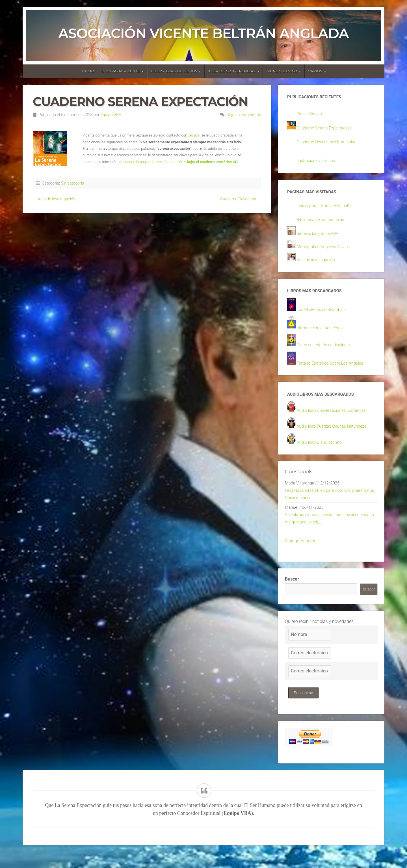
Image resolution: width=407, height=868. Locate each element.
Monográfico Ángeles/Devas (325, 251)
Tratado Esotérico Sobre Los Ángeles (333, 370)
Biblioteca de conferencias (323, 223)
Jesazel (194, 135)
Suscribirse (304, 706)
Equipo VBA (111, 115)
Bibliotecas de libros (174, 71)
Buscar (292, 593)
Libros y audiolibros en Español (327, 209)
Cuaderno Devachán (238, 199)
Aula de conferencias (232, 71)
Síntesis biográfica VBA (320, 237)
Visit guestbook (300, 554)
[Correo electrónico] (310, 666)
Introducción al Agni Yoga (322, 334)
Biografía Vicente (121, 71)
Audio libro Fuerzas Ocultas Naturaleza (335, 435)
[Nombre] (310, 648)
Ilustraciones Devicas (318, 162)
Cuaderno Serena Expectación (326, 129)
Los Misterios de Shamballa (324, 315)
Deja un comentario (244, 115)
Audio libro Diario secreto (322, 451)
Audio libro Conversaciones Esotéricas (335, 418)
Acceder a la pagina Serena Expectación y (179, 162)
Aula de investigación (57, 199)
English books (310, 115)
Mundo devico (282, 71)
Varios (315, 71)
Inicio (88, 71)
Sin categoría (72, 183)
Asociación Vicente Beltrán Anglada (203, 33)
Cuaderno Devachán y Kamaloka (329, 143)
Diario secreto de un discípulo (326, 351)
